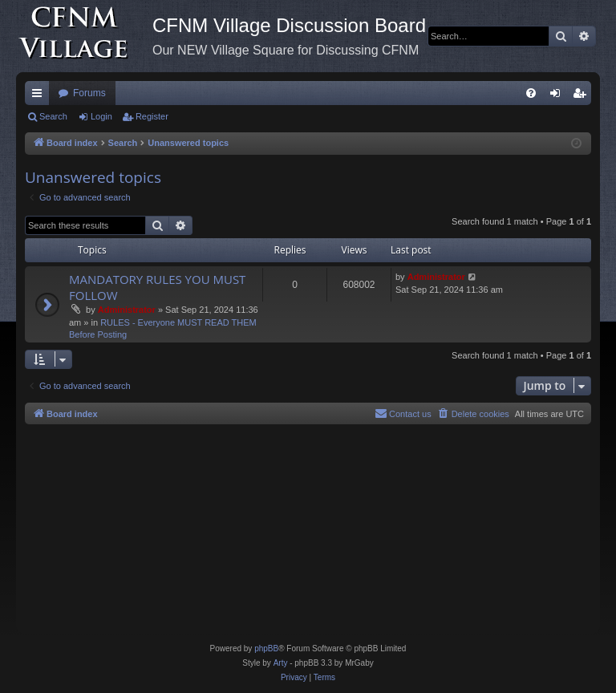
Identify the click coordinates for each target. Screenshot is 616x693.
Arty (281, 663)
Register (152, 116)
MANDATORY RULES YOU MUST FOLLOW (157, 287)
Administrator (127, 310)
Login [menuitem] (559, 96)
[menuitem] (531, 93)
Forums (89, 93)
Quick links (40, 96)
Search (53, 116)
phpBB (266, 648)
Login (101, 116)
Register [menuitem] (583, 96)
